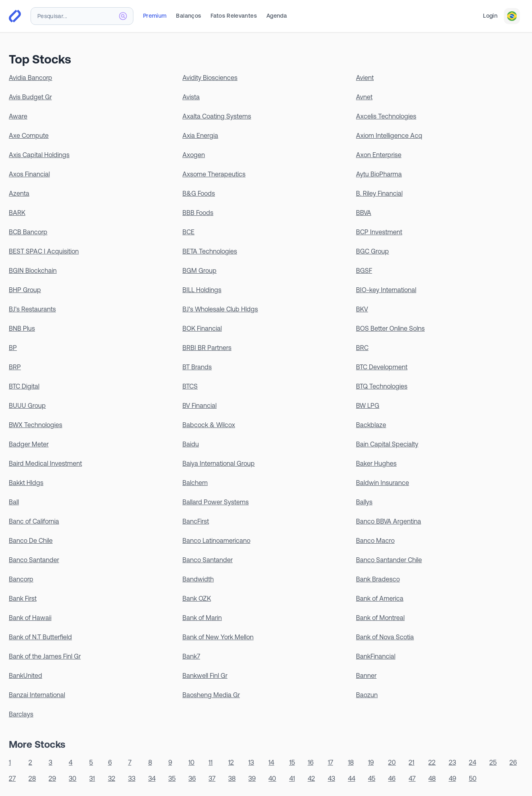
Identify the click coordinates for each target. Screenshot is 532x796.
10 (191, 762)
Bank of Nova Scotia (385, 637)
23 (452, 762)
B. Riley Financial (379, 193)
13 (251, 762)
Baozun (367, 695)
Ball (14, 502)
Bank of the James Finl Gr (45, 656)
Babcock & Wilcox (209, 425)
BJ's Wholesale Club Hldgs (220, 309)
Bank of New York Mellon (218, 637)
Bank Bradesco (378, 579)
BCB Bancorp (28, 232)
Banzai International (37, 695)
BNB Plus (22, 328)
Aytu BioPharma (379, 174)
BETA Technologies (210, 251)
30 (73, 778)
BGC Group (372, 251)
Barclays (21, 714)
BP (13, 348)
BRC (362, 348)
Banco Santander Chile (389, 560)
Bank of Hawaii (30, 618)
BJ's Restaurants (32, 309)
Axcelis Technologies (386, 116)
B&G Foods (199, 193)
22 (432, 762)
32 (112, 778)
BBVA (364, 213)
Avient (365, 78)
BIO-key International (386, 290)
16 (311, 762)
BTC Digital (24, 386)
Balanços (188, 16)
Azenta (19, 193)
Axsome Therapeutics (214, 174)
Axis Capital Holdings (39, 155)
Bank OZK (197, 598)
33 (132, 778)
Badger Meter (29, 444)
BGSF (364, 270)
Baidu (191, 444)
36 (192, 778)
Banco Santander (34, 560)
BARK (17, 213)
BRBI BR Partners (207, 348)
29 (52, 778)
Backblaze (371, 425)
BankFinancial (376, 656)
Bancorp (21, 579)
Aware (18, 116)
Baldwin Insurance (383, 483)
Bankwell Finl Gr (205, 675)
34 (152, 778)
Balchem (195, 483)
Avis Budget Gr (30, 97)
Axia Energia (200, 135)
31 (92, 778)
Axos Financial (29, 174)
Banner (366, 675)
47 (412, 778)
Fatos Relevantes (234, 16)
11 (211, 762)
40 (272, 778)
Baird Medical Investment (45, 463)
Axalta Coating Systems (217, 116)
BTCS (190, 386)
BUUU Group (27, 405)
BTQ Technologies (382, 386)
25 (493, 762)
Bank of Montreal (380, 618)
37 (212, 778)
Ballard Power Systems (216, 502)
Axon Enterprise (379, 155)
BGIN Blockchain (33, 270)
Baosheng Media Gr (211, 695)
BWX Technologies (36, 425)
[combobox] (82, 16)
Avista (191, 97)
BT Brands (197, 367)
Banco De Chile (31, 540)
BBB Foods (198, 213)
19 (371, 762)
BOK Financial (202, 328)
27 (12, 778)
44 (352, 778)
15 (292, 762)
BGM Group (199, 270)
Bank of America (380, 598)
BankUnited (26, 675)
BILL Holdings (202, 290)
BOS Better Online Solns (390, 328)
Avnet (364, 97)
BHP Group (25, 290)
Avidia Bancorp (31, 78)
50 (473, 778)
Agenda (277, 16)
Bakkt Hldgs (26, 483)
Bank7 (191, 656)
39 (252, 778)
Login (490, 16)
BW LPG (368, 405)
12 (231, 762)
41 (292, 778)
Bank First (23, 598)
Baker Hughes (376, 463)
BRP (15, 367)
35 (172, 778)
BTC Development (382, 367)
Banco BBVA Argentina (389, 521)
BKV (362, 309)
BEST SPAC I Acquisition (44, 251)
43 (331, 778)
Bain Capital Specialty (387, 444)
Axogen (194, 155)
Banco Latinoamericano (216, 540)
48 (432, 778)
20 (392, 762)
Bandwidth (198, 579)
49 (452, 778)
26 (513, 762)
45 (372, 778)
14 (271, 762)
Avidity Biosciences (210, 78)
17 (330, 762)
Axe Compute (29, 135)
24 (473, 762)
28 (32, 778)
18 (351, 762)
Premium (155, 16)
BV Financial (199, 405)
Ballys (364, 502)
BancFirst (196, 521)
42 (311, 778)
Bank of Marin (202, 618)
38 (232, 778)
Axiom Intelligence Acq (389, 135)
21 (411, 762)
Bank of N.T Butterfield (40, 637)
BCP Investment (379, 232)
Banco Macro (375, 540)
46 (392, 778)
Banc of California (34, 521)
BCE (188, 232)
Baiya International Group (219, 463)
